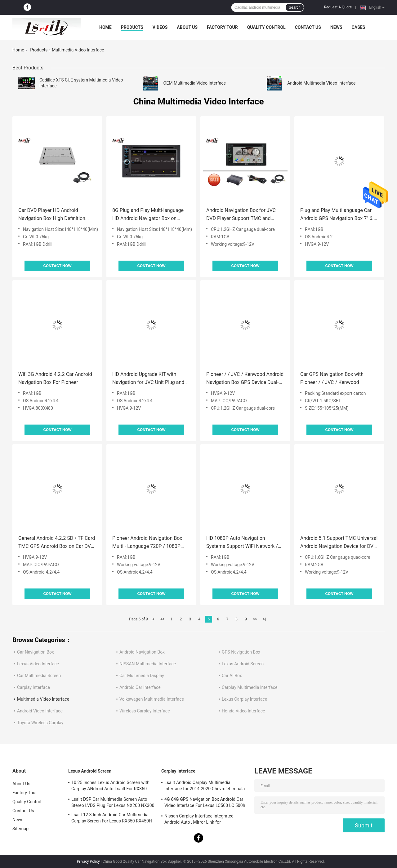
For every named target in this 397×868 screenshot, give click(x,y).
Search (295, 7)
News (336, 27)
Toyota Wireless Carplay (40, 723)
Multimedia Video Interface (43, 699)
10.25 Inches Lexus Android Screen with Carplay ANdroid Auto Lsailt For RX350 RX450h (110, 786)
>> (255, 619)
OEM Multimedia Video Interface (195, 83)
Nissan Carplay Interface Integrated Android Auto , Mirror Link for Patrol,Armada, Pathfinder (199, 820)
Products (132, 27)
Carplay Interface (33, 687)
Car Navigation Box (36, 652)
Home (105, 27)
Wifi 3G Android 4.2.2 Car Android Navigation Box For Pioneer (55, 378)
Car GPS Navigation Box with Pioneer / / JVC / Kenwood (332, 378)
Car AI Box (232, 676)
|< (153, 619)
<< (162, 619)
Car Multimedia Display (142, 676)
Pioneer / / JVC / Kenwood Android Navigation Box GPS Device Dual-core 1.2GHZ (245, 379)
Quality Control (266, 27)
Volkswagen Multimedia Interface (152, 699)
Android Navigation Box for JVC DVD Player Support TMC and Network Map (241, 215)
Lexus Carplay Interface (244, 699)
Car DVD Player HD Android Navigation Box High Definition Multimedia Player (52, 215)
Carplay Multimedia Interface (250, 687)
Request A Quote (338, 7)
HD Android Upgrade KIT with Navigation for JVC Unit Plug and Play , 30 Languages (148, 379)
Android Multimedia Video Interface (321, 83)
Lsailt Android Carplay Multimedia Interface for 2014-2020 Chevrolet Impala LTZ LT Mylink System (205, 786)
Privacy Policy (88, 861)
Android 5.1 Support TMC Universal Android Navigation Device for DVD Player (339, 543)
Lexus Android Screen (243, 664)
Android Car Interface (140, 687)
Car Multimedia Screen (39, 676)
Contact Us (308, 27)
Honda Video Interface (243, 711)
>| (264, 619)
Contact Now (57, 266)
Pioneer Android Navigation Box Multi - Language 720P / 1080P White (147, 543)
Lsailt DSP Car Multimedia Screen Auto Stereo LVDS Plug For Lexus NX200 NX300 (113, 802)
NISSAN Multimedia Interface (148, 664)
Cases (359, 27)
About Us (187, 27)
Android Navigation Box (142, 652)
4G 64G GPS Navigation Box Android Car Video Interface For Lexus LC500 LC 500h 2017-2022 (205, 803)
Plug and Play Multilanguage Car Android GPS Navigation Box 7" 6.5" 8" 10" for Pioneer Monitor (339, 215)
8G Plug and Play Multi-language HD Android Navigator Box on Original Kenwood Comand (148, 215)
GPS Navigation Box (241, 652)
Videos (160, 27)
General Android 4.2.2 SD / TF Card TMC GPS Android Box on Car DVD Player (57, 543)
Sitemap (20, 829)
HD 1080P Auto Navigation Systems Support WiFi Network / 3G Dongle (242, 543)
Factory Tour (222, 27)
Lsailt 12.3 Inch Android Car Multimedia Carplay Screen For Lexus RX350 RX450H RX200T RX (112, 819)
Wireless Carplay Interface (145, 711)
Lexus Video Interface (38, 664)
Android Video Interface (40, 711)
